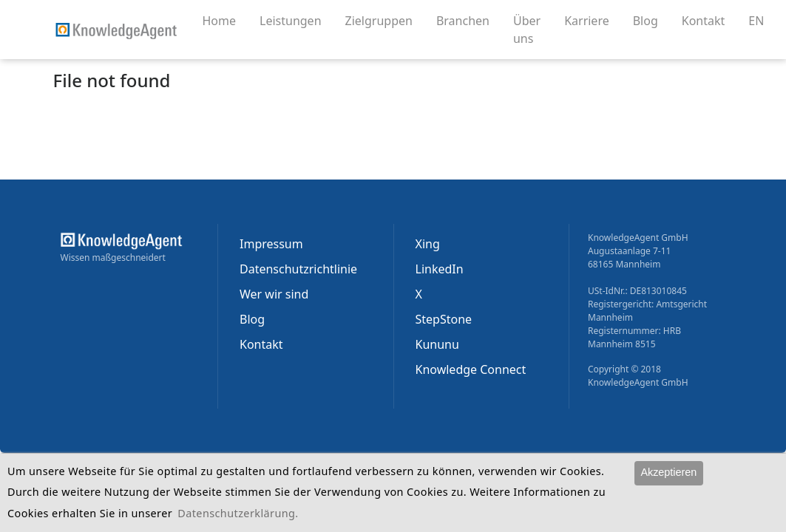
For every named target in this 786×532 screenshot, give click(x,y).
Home (220, 21)
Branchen (469, 20)
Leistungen (297, 20)
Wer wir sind (274, 294)
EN (756, 21)
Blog (651, 20)
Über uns (533, 30)
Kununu (437, 344)
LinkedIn (440, 269)
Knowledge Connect (471, 369)
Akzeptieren (668, 472)
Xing (428, 244)
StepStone (444, 319)
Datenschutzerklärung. (238, 513)
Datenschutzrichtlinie (298, 269)
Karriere (593, 20)
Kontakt (709, 20)
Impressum (271, 244)
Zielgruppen (385, 20)
